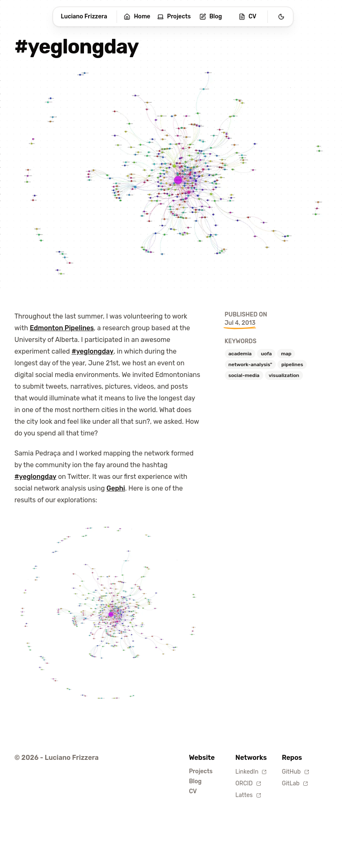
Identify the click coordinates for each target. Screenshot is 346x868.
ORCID (248, 783)
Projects (174, 16)
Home (137, 16)
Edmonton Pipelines (62, 328)
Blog (211, 16)
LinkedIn (251, 772)
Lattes (248, 795)
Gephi (116, 488)
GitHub (295, 772)
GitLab (295, 783)
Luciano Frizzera (84, 16)
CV (248, 16)
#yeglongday (92, 351)
